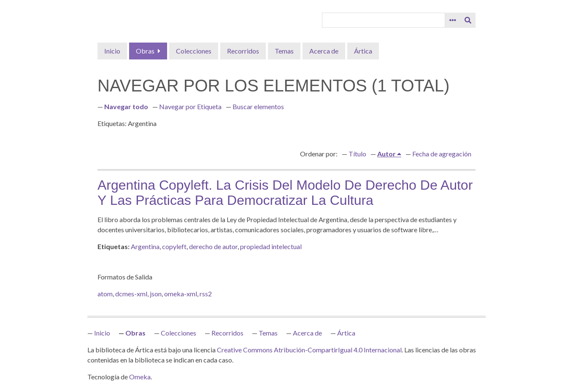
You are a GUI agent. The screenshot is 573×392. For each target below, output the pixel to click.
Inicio (112, 51)
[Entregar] (468, 20)
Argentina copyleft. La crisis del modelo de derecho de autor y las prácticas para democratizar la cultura (285, 193)
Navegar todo (126, 106)
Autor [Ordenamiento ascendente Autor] (387, 154)
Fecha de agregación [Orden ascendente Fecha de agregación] (442, 154)
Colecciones (194, 51)
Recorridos (243, 51)
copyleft (174, 246)
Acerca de (324, 51)
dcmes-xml (131, 294)
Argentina (145, 246)
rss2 (206, 294)
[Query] (384, 20)
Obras (145, 51)
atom (105, 294)
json (156, 294)
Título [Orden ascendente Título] (357, 154)
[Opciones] (453, 20)
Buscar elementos (258, 106)
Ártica (363, 51)
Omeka (140, 377)
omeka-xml (181, 294)
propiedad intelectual (271, 246)
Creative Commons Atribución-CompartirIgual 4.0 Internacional (309, 350)
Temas (284, 51)
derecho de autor (213, 246)
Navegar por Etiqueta (190, 106)
